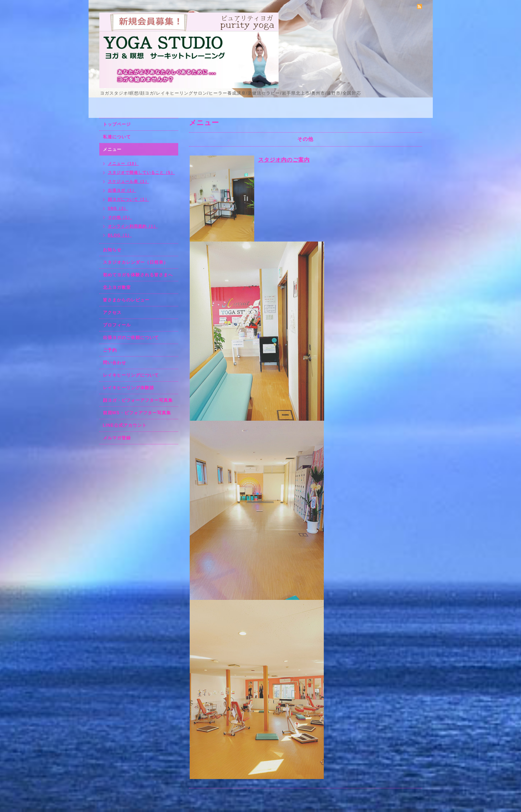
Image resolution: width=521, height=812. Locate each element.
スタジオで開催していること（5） (141, 172)
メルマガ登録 (117, 438)
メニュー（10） (123, 163)
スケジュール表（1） (129, 181)
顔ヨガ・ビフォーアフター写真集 (138, 400)
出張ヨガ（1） (122, 190)
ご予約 (110, 350)
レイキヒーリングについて (131, 375)
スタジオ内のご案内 (284, 160)
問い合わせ (115, 363)
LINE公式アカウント (125, 425)
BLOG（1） (120, 235)
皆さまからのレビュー (126, 300)
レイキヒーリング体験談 (129, 388)
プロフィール (117, 325)
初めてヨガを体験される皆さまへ (138, 275)
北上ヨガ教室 (117, 287)
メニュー (112, 149)
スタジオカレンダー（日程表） (136, 262)
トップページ (117, 124)
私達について (117, 137)
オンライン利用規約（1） (133, 226)
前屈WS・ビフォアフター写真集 (137, 413)
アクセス (112, 312)
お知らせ (112, 250)
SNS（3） (118, 208)
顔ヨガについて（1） (129, 199)
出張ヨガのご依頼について (131, 338)
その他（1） (120, 217)
